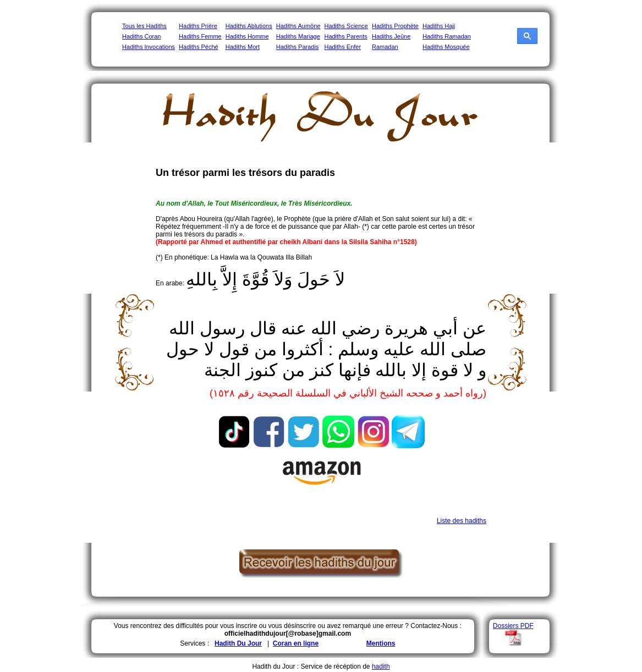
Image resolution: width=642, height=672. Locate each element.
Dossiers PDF (513, 626)
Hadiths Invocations (149, 47)
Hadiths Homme (247, 36)
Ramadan (385, 47)
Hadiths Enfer (342, 47)
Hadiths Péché (199, 47)
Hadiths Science (346, 26)
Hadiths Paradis (298, 47)
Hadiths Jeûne (391, 36)
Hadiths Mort (243, 47)
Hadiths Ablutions (249, 26)
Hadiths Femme (200, 36)
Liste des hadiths (462, 521)
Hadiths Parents (345, 36)
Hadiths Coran (141, 36)
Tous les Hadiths (144, 26)
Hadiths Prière (198, 26)
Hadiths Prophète (395, 26)
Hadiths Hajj (439, 26)
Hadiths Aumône (298, 26)
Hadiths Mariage (298, 36)
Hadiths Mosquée (446, 47)
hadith (381, 667)
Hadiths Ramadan (447, 36)
